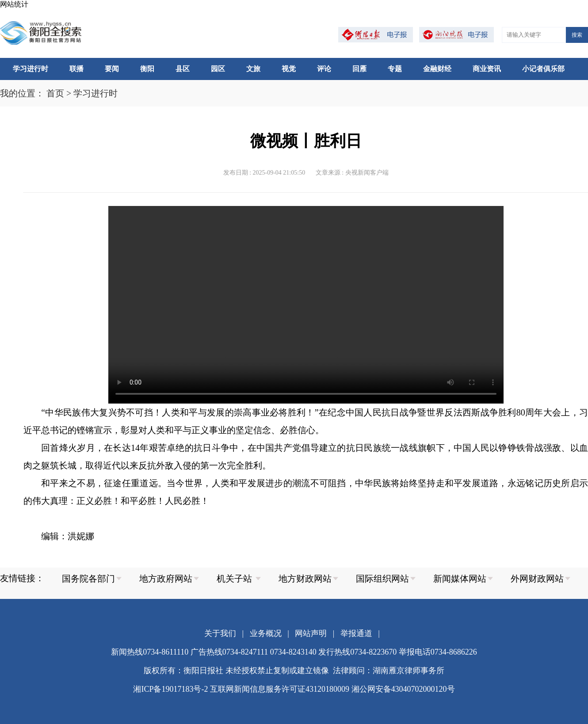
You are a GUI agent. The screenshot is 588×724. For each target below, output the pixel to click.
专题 (395, 69)
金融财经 (437, 69)
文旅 (253, 69)
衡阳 (147, 69)
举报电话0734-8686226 (438, 652)
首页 (55, 93)
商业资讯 (487, 69)
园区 (218, 69)
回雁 (359, 69)
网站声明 (311, 633)
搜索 (577, 35)
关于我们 (220, 633)
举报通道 (356, 633)
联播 (76, 69)
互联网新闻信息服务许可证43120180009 (280, 689)
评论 (324, 69)
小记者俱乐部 (543, 69)
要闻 (112, 69)
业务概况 (266, 633)
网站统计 (14, 4)
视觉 (289, 69)
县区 (183, 69)
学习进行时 (31, 69)
